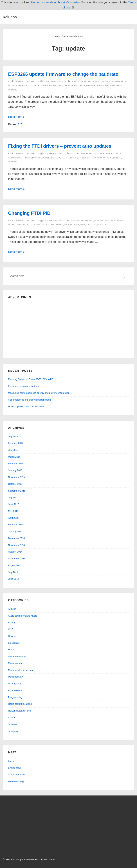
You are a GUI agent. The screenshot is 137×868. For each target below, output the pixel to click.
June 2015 (14, 504)
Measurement (15, 663)
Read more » (16, 117)
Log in (11, 761)
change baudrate (74, 86)
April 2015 (13, 518)
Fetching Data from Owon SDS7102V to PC (31, 379)
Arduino (89, 81)
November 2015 (16, 477)
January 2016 (15, 470)
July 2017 (13, 436)
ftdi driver (73, 158)
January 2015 (15, 531)
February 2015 (16, 525)
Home (11, 650)
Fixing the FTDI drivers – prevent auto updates (60, 146)
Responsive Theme (44, 859)
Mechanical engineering (20, 670)
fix (63, 158)
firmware (103, 86)
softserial (116, 86)
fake (76, 225)
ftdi (83, 225)
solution (115, 158)
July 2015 (13, 497)
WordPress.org (16, 781)
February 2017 (16, 443)
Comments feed (16, 775)
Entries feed (14, 768)
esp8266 (91, 86)
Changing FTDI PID (29, 213)
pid (94, 225)
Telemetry (13, 731)
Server (12, 718)
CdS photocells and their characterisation (29, 400)
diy (59, 158)
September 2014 (17, 559)
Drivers (12, 636)
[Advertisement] (68, 328)
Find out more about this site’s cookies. (56, 2)
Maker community (17, 656)
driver (68, 225)
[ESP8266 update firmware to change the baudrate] (53, 81)
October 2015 (15, 484)
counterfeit (48, 158)
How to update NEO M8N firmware (26, 406)
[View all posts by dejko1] (18, 81)
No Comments (20, 225)
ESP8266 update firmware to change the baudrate (63, 74)
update (12, 90)
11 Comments (20, 86)
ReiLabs (10, 17)
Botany (12, 622)
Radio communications (20, 704)
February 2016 (16, 464)
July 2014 (13, 572)
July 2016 (13, 450)
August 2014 (15, 565)
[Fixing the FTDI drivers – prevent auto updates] (53, 154)
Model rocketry (16, 677)
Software (118, 81)
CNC (11, 629)
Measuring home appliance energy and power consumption (39, 393)
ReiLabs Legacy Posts (20, 711)
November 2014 (16, 545)
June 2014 (14, 579)
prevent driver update (95, 158)
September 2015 (17, 491)
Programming (15, 697)
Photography (15, 684)
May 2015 (13, 511)
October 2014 (15, 552)
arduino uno (55, 86)
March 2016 (14, 457)
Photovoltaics (15, 690)
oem (89, 225)
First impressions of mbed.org (23, 386)
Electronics (103, 81)
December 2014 (16, 538)
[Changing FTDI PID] (53, 221)
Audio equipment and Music (23, 616)
